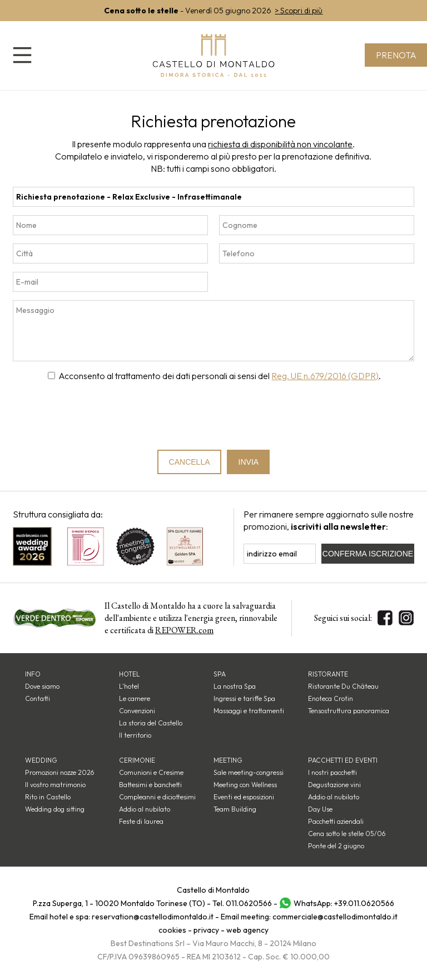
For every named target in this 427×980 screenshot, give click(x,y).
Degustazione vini (334, 785)
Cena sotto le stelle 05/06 (347, 834)
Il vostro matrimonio (55, 785)
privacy (206, 930)
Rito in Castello (48, 797)
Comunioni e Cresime (151, 772)
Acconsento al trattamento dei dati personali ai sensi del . (220, 376)
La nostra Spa (235, 686)
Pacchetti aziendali (336, 821)
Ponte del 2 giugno (336, 846)
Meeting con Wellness (245, 785)
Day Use (320, 809)
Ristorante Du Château (343, 686)
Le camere (135, 698)
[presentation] (214, 416)
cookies (172, 930)
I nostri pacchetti (332, 772)
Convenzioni (137, 711)
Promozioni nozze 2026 (59, 772)
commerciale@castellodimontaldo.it (335, 917)
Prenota (396, 55)
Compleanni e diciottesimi (157, 797)
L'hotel (129, 686)
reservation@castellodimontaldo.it (153, 917)
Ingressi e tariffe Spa (244, 698)
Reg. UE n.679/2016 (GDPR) (325, 376)
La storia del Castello (151, 723)
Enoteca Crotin (331, 698)
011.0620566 (249, 903)
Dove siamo (42, 686)
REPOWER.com (184, 630)
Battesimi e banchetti (150, 785)
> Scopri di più (299, 11)
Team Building (235, 809)
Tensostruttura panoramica (349, 711)
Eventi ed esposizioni (244, 797)
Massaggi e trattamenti (249, 711)
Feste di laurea (141, 821)
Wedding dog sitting (55, 809)
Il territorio (135, 735)
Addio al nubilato (145, 809)
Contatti (38, 698)
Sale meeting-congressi (249, 772)
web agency (247, 930)
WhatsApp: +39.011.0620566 (344, 903)
